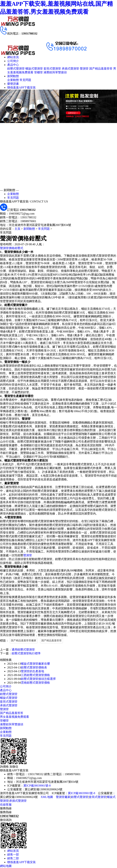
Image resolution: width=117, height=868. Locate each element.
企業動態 (13, 80)
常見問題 (25, 80)
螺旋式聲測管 (34, 69)
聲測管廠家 (63, 797)
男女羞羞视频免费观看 (15, 717)
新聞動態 (13, 76)
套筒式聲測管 (52, 69)
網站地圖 (6, 866)
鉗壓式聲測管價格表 (34, 667)
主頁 (17, 229)
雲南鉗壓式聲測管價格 (35, 683)
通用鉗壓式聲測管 (23, 650)
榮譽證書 (13, 84)
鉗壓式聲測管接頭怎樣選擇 (38, 679)
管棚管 (38, 72)
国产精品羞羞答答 (101, 69)
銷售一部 (13, 855)
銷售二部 (13, 858)
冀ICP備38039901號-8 (37, 786)
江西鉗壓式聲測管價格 (35, 675)
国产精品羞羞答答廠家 (24, 641)
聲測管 (84, 69)
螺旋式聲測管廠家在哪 (35, 664)
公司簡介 (13, 61)
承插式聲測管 (70, 69)
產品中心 (13, 65)
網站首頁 (13, 57)
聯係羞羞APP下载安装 (21, 88)
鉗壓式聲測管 (16, 69)
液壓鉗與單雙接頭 (55, 72)
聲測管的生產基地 (32, 671)
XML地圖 (47, 797)
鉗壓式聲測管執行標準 (26, 653)
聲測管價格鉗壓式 (12, 248)
